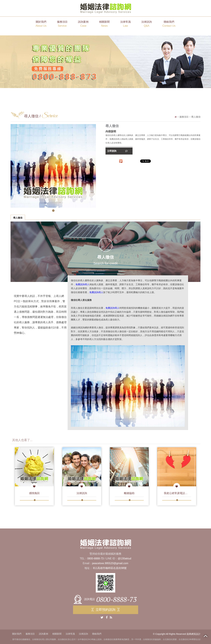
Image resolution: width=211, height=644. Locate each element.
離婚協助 (129, 493)
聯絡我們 (169, 24)
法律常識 (125, 24)
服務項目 (62, 24)
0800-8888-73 (95, 559)
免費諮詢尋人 (82, 284)
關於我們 (41, 24)
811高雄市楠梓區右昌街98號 (110, 568)
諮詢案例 (83, 24)
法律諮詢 (147, 24)
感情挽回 (34, 493)
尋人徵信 (18, 218)
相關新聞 (104, 24)
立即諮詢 (117, 151)
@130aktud (124, 559)
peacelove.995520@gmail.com (110, 563)
